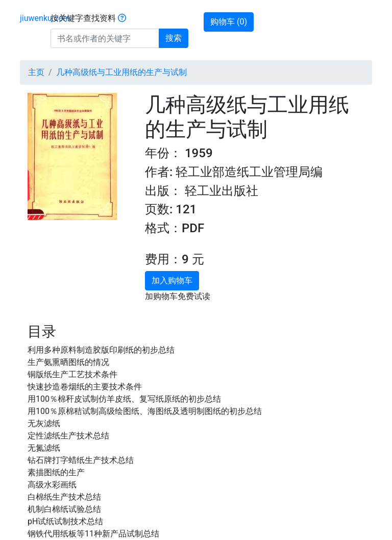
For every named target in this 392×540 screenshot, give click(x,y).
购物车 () (229, 22)
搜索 (174, 38)
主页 (36, 72)
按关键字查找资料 (88, 18)
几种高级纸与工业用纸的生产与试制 (121, 72)
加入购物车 (172, 280)
